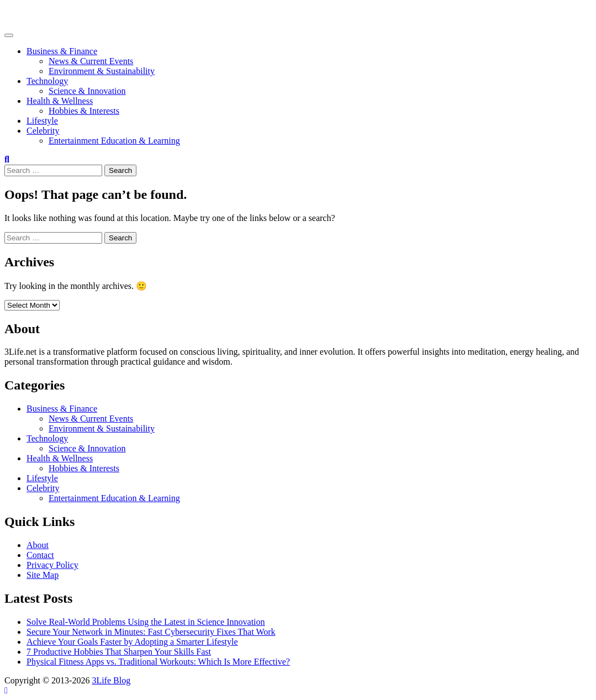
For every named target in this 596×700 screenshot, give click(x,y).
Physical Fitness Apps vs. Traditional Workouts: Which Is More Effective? (158, 662)
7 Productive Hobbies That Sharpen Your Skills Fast (119, 652)
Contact (40, 555)
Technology (47, 81)
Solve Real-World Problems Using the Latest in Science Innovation (146, 622)
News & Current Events (91, 61)
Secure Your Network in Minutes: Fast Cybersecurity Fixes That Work (151, 632)
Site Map (43, 575)
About (38, 545)
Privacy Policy (52, 565)
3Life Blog (24, 14)
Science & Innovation (87, 91)
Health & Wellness (60, 101)
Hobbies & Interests (84, 111)
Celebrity (43, 131)
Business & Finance (62, 51)
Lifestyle (42, 121)
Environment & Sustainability (102, 71)
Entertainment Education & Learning (114, 141)
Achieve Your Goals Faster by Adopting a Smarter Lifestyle (132, 642)
